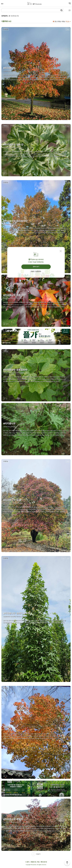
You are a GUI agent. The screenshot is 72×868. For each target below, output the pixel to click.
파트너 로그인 (44, 862)
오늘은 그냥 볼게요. (36, 271)
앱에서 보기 (36, 267)
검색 (61, 10)
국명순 (63, 22)
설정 (68, 10)
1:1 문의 (27, 862)
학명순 (59, 22)
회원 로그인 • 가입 (35, 862)
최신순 (67, 22)
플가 (37, 4)
